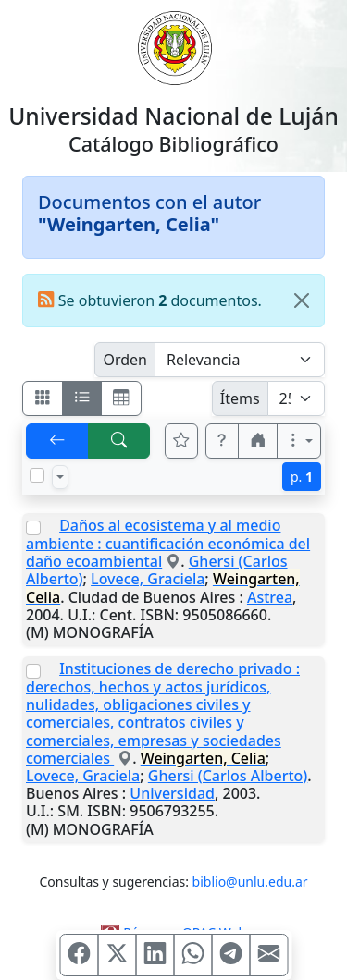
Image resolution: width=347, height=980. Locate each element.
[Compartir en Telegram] (230, 955)
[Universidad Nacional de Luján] (174, 46)
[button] (222, 441)
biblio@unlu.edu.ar (250, 882)
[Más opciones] (299, 441)
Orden (125, 360)
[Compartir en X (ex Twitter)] (117, 955)
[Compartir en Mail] (268, 955)
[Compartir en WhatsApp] (192, 955)
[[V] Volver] (57, 441)
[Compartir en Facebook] (79, 955)
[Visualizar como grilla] (121, 398)
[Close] (302, 300)
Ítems (240, 398)
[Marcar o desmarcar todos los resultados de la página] (37, 475)
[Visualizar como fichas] (43, 398)
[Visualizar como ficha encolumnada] (82, 398)
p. (302, 477)
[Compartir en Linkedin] (155, 955)
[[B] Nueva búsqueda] (119, 441)
